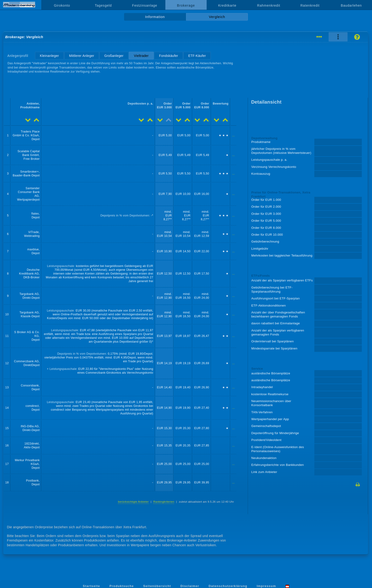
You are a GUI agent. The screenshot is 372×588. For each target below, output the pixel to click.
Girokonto (62, 5)
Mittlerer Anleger (82, 56)
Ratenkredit (310, 5)
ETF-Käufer (197, 56)
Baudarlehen (351, 5)
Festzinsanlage (145, 5)
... (233, 135)
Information (155, 17)
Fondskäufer (169, 56)
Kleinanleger (49, 56)
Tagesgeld (103, 5)
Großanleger (114, 56)
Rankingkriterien (164, 502)
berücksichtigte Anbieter (133, 502)
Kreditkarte (227, 5)
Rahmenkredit (269, 5)
